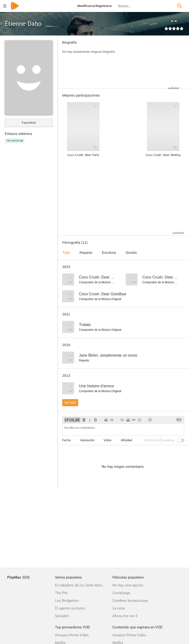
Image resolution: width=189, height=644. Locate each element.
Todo (66, 252)
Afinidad (126, 440)
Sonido (131, 252)
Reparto (86, 252)
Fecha (66, 440)
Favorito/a (29, 123)
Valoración (87, 440)
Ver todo (70, 403)
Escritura (109, 252)
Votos (108, 440)
